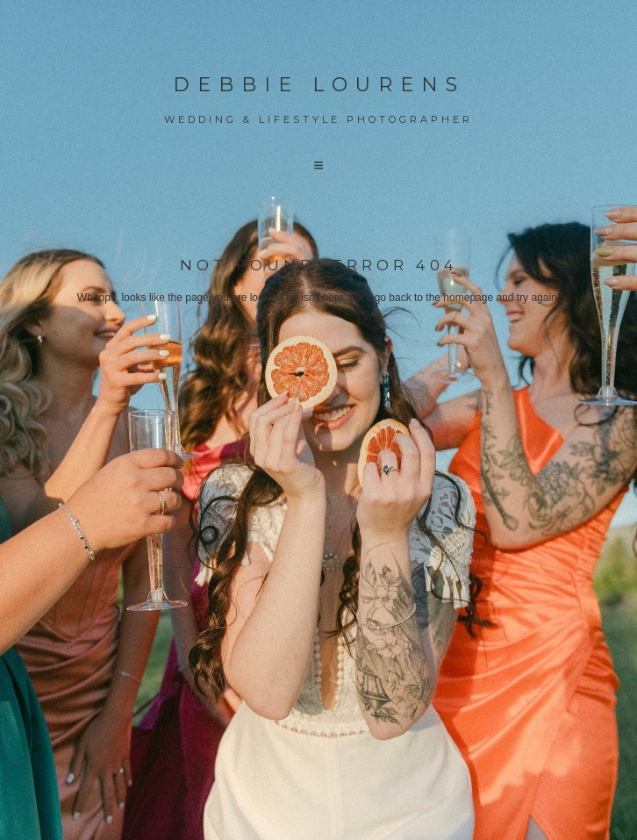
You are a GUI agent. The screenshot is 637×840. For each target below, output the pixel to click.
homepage (468, 298)
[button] (318, 165)
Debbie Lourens (319, 85)
